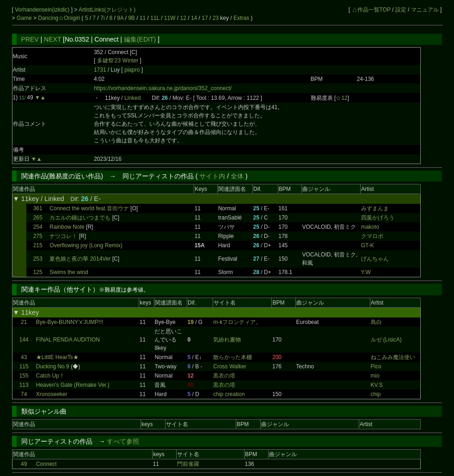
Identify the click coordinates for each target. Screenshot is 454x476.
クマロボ (372, 236)
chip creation (229, 394)
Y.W (366, 272)
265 (38, 218)
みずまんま (375, 208)
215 (38, 245)
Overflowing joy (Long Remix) (86, 245)
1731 (100, 70)
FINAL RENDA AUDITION (68, 340)
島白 (376, 322)
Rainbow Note (67, 227)
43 (24, 357)
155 (24, 376)
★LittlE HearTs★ (57, 357)
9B (132, 18)
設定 (401, 10)
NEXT (52, 39)
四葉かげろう (378, 218)
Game (25, 18)
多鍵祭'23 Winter (118, 61)
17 (205, 18)
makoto (370, 227)
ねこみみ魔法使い (393, 357)
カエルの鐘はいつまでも (80, 218)
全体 (237, 176)
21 (24, 322)
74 (24, 394)
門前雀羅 (188, 464)
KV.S (377, 385)
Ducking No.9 (53, 366)
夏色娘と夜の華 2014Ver (80, 259)
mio (375, 376)
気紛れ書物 (227, 340)
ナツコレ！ (63, 236)
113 (24, 385)
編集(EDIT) (140, 39)
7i (102, 18)
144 (24, 340)
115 (24, 366)
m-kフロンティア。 (237, 322)
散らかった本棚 (233, 357)
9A (120, 18)
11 (143, 18)
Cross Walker (230, 366)
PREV (30, 39)
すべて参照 (123, 441)
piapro (133, 70)
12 (183, 18)
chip (376, 394)
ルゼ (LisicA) (386, 340)
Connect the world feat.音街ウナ (89, 208)
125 (38, 272)
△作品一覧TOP (371, 10)
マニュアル (425, 10)
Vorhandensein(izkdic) (43, 10)
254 (38, 227)
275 (38, 236)
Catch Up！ (50, 376)
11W (170, 18)
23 (216, 18)
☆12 (341, 98)
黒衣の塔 (224, 376)
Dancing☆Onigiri (60, 18)
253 (38, 259)
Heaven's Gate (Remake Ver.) (73, 385)
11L (155, 18)
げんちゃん (375, 259)
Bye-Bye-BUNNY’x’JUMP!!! (70, 322)
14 (194, 18)
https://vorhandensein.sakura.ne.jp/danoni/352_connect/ (163, 88)
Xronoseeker (52, 394)
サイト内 (212, 176)
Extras (241, 18)
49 (24, 464)
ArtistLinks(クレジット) (107, 10)
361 (38, 208)
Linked (132, 98)
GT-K (368, 245)
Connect (46, 464)
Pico (376, 366)
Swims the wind (69, 272)
